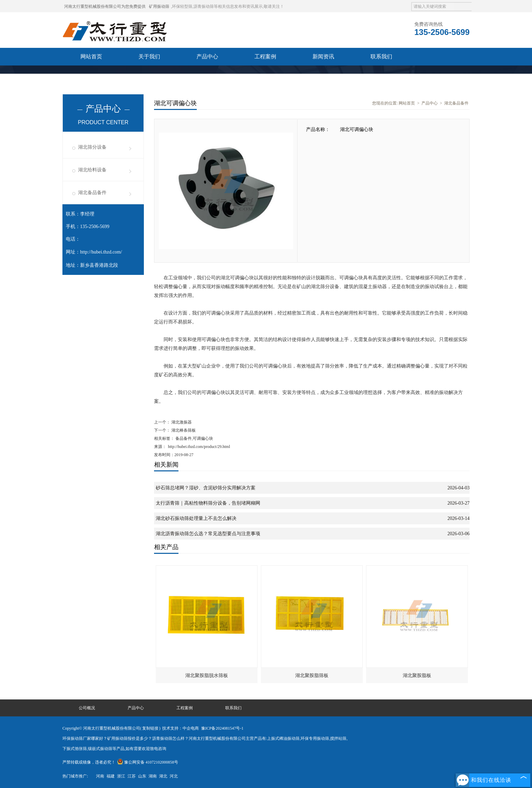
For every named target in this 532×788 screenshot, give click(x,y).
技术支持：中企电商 (180, 728)
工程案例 (265, 57)
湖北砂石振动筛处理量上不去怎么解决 (196, 518)
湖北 (163, 776)
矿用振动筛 (159, 6)
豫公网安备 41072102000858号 (148, 762)
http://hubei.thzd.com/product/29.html (199, 447)
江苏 (132, 776)
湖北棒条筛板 (183, 430)
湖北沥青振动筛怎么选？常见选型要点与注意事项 (208, 534)
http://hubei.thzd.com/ (101, 252)
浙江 (121, 776)
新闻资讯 (323, 57)
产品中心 (207, 57)
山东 (142, 776)
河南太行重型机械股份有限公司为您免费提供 (105, 6)
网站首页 (91, 57)
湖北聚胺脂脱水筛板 (207, 676)
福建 (111, 776)
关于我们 (149, 57)
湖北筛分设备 (92, 147)
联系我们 (381, 57)
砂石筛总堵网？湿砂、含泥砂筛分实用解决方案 (206, 488)
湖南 (153, 776)
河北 (174, 776)
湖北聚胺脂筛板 (312, 676)
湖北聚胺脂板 (417, 676)
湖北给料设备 (92, 170)
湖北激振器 (181, 422)
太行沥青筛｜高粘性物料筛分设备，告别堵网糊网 (208, 503)
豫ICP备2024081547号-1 (222, 728)
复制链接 (150, 728)
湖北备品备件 (92, 193)
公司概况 (87, 708)
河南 (100, 776)
